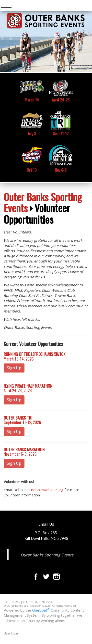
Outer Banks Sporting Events (43, 202)
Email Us (46, 524)
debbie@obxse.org (47, 490)
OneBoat (41, 610)
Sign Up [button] (14, 368)
